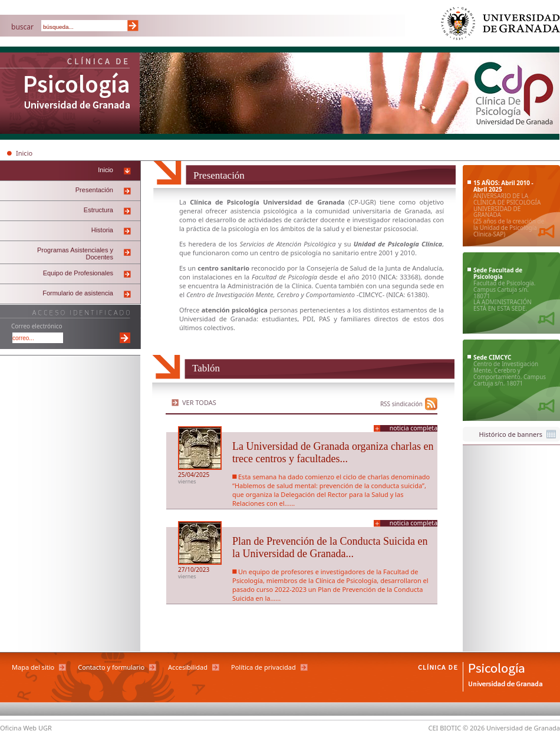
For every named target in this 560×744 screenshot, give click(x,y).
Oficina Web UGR (26, 728)
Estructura (98, 210)
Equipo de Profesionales (78, 273)
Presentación (94, 190)
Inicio (24, 153)
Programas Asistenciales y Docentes (75, 254)
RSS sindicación (401, 404)
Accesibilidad (188, 667)
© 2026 (474, 728)
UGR (367, 202)
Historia (102, 230)
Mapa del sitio (33, 667)
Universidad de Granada (501, 26)
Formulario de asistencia (78, 293)
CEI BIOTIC (445, 728)
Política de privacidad (263, 667)
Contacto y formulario (111, 667)
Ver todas (199, 402)
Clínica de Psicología (70, 94)
